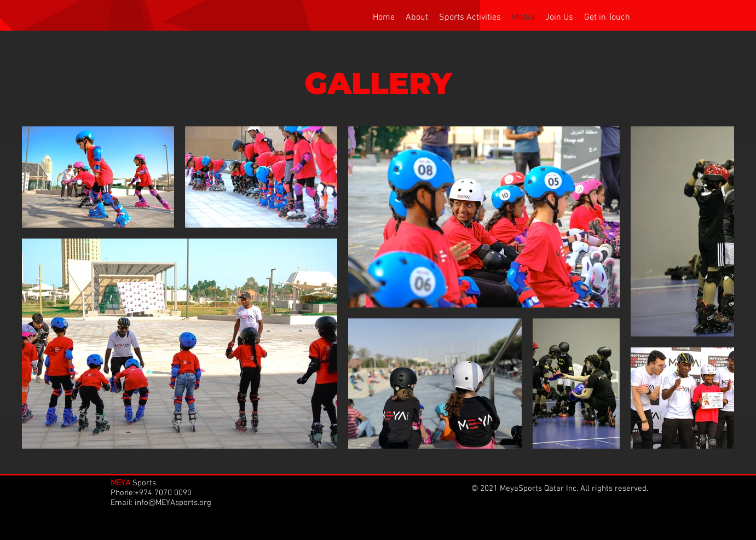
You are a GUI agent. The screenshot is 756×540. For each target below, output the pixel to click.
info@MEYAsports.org (173, 503)
